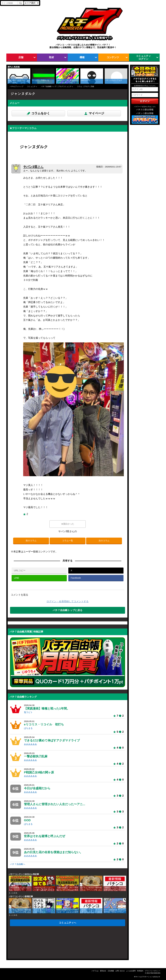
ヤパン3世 (33, 167)
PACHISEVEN (155, 973)
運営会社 (103, 971)
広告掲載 (111, 971)
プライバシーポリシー (153, 971)
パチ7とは (95, 971)
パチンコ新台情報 (145, 113)
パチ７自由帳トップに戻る (68, 610)
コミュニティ (32, 86)
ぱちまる (28, 728)
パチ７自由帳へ (18, 864)
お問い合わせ (120, 971)
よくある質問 (131, 971)
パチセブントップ (17, 86)
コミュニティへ (68, 923)
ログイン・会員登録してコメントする (68, 601)
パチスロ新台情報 (145, 110)
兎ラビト (28, 712)
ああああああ (30, 744)
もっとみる (13, 893)
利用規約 (140, 971)
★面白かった (68, 524)
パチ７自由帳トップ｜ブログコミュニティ (57, 86)
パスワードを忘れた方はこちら (145, 107)
